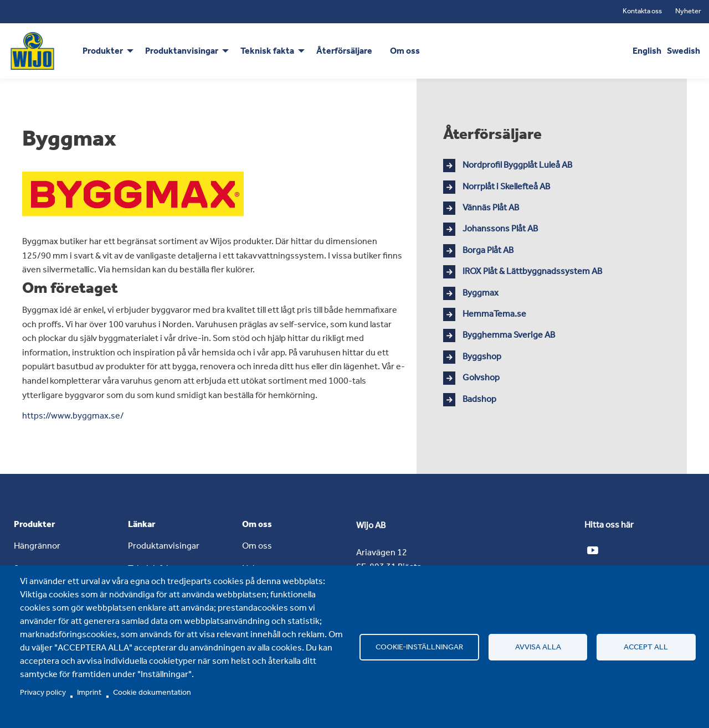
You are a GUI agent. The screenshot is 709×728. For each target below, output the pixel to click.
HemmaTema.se (494, 314)
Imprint (89, 692)
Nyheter (688, 11)
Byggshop (482, 356)
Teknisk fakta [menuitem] (267, 51)
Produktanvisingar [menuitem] (182, 51)
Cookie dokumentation (152, 692)
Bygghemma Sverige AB (509, 335)
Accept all (646, 647)
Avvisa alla (538, 647)
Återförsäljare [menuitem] (344, 51)
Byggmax (481, 293)
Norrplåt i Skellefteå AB (506, 186)
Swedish (684, 51)
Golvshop (481, 377)
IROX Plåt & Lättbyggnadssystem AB (532, 271)
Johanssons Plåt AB (500, 228)
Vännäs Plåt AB (491, 207)
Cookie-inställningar (419, 647)
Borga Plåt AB (488, 250)
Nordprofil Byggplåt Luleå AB (517, 165)
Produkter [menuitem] (103, 51)
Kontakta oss (642, 11)
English (647, 51)
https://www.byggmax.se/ (73, 415)
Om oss (257, 546)
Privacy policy (43, 692)
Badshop (479, 399)
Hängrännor (37, 546)
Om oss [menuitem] (405, 51)
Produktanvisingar (164, 546)
